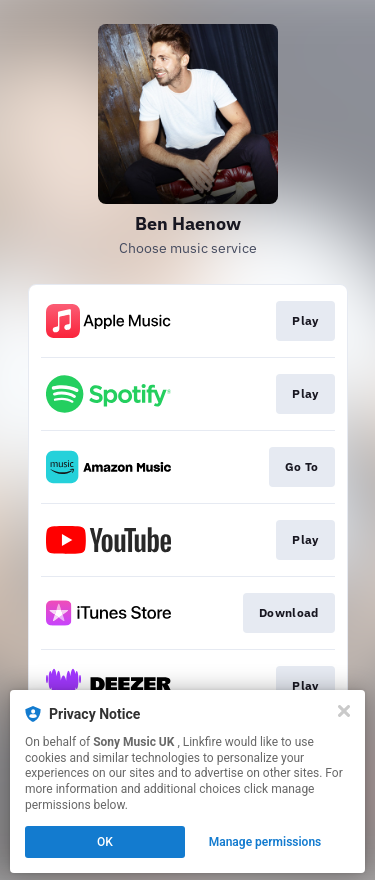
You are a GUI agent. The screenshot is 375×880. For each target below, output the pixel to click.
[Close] (344, 711)
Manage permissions (265, 842)
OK (105, 842)
